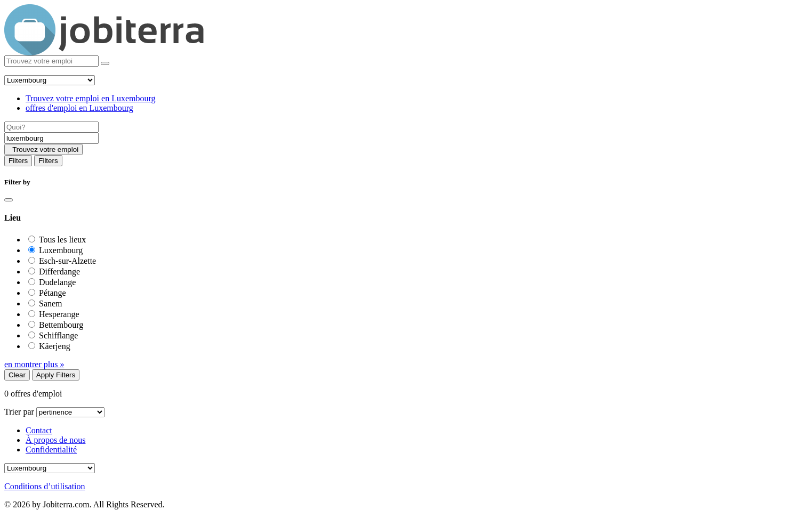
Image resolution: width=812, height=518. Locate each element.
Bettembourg (61, 325)
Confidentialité (51, 450)
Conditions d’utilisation (45, 486)
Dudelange (57, 282)
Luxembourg (61, 250)
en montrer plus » (34, 364)
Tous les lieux (63, 240)
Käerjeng (55, 346)
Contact (39, 430)
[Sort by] (70, 412)
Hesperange (59, 314)
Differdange (59, 272)
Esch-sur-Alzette (67, 261)
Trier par (19, 412)
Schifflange (58, 335)
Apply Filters (56, 375)
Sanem (51, 303)
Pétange (53, 293)
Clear (17, 375)
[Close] (9, 200)
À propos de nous (55, 440)
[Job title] (51, 127)
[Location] (51, 138)
